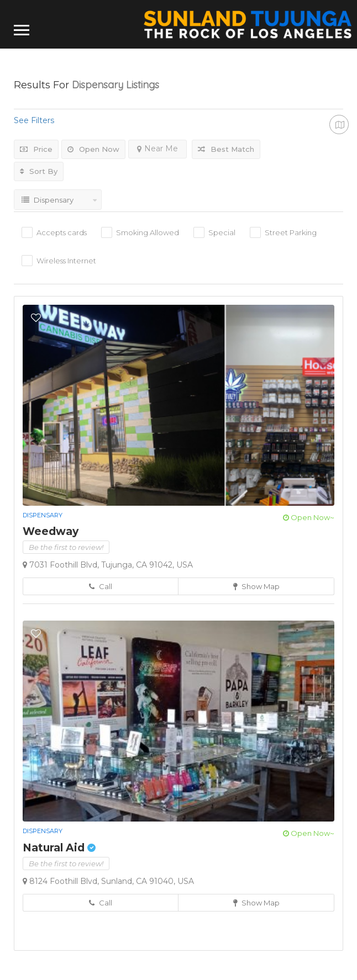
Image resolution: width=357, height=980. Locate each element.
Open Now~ (309, 517)
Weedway (51, 531)
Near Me (158, 149)
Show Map (256, 586)
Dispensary (43, 515)
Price (36, 149)
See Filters (34, 120)
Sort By (39, 171)
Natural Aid (59, 848)
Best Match (226, 149)
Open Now (93, 149)
